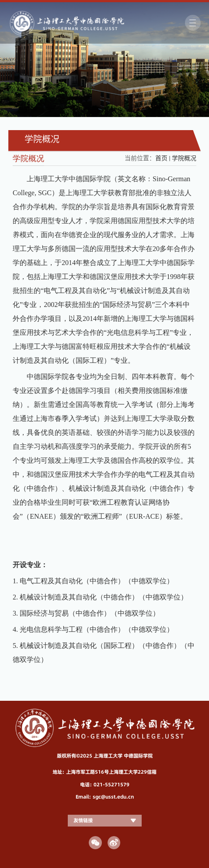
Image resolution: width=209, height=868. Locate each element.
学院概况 (184, 158)
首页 (161, 158)
